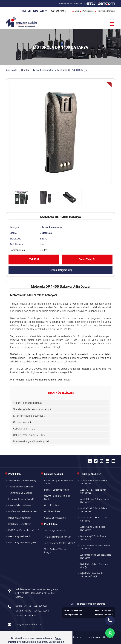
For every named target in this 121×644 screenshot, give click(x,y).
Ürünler (25, 70)
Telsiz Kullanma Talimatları (21, 487)
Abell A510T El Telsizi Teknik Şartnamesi (94, 510)
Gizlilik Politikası (52, 511)
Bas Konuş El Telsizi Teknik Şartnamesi (93, 538)
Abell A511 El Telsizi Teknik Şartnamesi (93, 491)
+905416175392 (23, 611)
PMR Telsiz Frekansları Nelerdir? (24, 530)
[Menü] (112, 24)
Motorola (47, 233)
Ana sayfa (12, 70)
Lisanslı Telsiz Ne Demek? (20, 505)
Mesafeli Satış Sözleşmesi (57, 490)
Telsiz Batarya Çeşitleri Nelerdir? (60, 543)
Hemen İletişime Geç (60, 270)
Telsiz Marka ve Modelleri (20, 493)
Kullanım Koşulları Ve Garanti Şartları (58, 482)
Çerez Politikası (52, 505)
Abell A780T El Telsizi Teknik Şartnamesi (94, 482)
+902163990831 (41, 606)
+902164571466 (58, 11)
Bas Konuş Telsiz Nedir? (20, 536)
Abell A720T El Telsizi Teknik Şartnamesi (94, 528)
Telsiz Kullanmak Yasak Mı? (58, 537)
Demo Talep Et (87, 259)
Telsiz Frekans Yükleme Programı (55, 551)
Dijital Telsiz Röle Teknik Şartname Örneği (92, 575)
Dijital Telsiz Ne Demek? (20, 518)
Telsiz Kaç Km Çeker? (54, 531)
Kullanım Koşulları (54, 474)
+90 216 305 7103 (104, 611)
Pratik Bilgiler (88, 11)
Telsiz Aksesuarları (43, 70)
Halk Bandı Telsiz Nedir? (20, 524)
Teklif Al (34, 259)
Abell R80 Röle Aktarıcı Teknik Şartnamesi (95, 501)
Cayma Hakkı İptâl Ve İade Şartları (57, 497)
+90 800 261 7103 (104, 614)
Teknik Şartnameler (106, 11)
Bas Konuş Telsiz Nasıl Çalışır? (23, 543)
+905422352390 (41, 611)
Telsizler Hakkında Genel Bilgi (22, 481)
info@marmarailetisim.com (28, 624)
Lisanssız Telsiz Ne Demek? (21, 499)
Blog (77, 11)
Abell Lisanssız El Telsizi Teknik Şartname (95, 519)
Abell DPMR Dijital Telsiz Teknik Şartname (95, 547)
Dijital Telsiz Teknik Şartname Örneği (94, 566)
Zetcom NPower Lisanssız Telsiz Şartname (96, 556)
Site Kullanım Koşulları (55, 518)
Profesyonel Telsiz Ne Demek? (23, 511)
